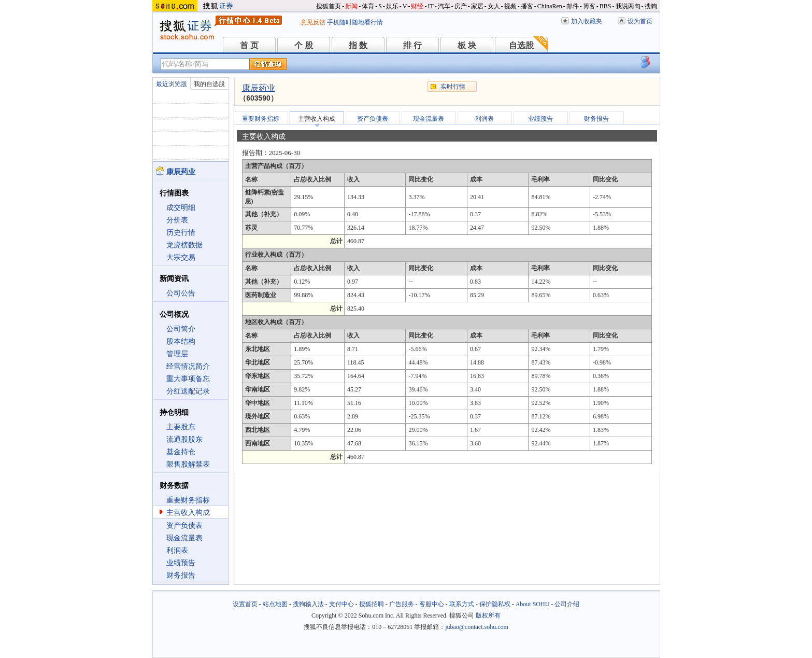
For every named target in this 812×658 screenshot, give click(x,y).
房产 (461, 6)
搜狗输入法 (308, 604)
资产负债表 (184, 526)
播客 (527, 6)
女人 (494, 6)
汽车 (444, 6)
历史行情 (181, 233)
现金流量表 (184, 538)
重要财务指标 (188, 500)
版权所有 (488, 615)
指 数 (358, 45)
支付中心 (341, 604)
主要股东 (181, 427)
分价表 (177, 220)
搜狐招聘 (372, 604)
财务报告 (181, 575)
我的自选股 (209, 84)
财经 (417, 6)
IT (430, 6)
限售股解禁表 (188, 464)
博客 (589, 6)
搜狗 (651, 6)
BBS (606, 6)
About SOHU (533, 604)
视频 (510, 6)
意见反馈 (313, 22)
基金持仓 (181, 452)
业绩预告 (181, 563)
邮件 (573, 6)
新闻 (351, 6)
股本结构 (181, 341)
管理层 (177, 354)
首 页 (249, 45)
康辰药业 (259, 88)
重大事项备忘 (188, 379)
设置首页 (245, 604)
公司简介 (181, 329)
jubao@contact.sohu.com (477, 627)
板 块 (467, 45)
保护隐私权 (495, 604)
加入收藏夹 (587, 21)
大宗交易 (181, 257)
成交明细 (181, 208)
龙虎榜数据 (184, 245)
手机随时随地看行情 (355, 22)
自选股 (521, 45)
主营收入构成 (188, 513)
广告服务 (402, 604)
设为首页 (640, 21)
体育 (368, 6)
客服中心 (432, 604)
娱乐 (392, 6)
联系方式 (462, 604)
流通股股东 (184, 439)
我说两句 (628, 6)
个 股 (304, 45)
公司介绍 (567, 604)
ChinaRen (550, 6)
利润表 (177, 550)
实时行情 (453, 87)
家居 (477, 6)
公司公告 (181, 293)
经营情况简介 (188, 366)
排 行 (412, 45)
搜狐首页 (329, 6)
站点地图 (275, 604)
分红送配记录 (188, 391)
